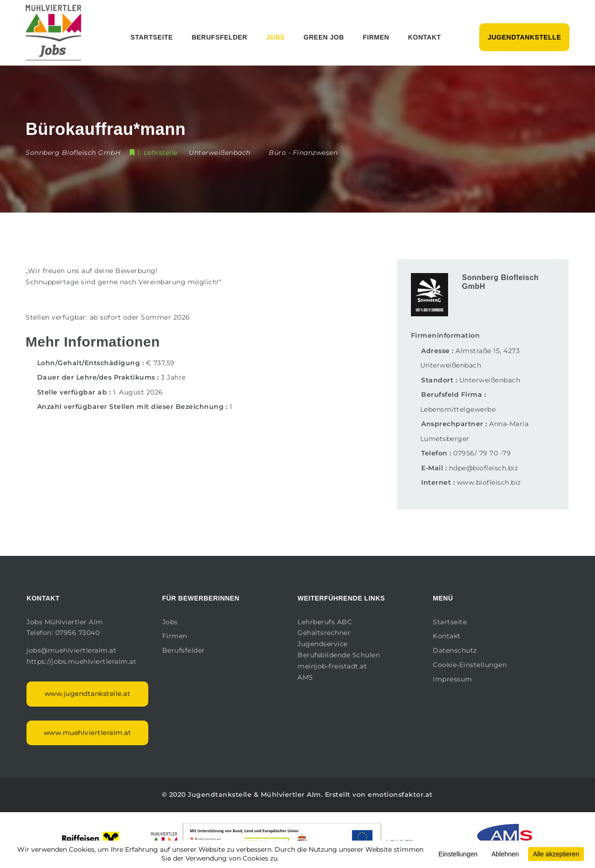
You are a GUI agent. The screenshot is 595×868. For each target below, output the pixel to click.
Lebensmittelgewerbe (458, 409)
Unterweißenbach (490, 380)
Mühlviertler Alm (291, 795)
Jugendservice (323, 644)
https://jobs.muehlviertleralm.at (83, 661)
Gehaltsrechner (324, 633)
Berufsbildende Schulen (339, 655)
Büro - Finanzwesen (303, 153)
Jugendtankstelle (524, 37)
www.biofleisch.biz (489, 482)
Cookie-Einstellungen (470, 665)
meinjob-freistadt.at (332, 666)
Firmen (376, 37)
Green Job (324, 37)
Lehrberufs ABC (325, 622)
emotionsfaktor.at (400, 795)
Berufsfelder (219, 37)
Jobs (275, 37)
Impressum (453, 679)
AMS (305, 677)
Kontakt (425, 37)
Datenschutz (455, 650)
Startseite (152, 37)
